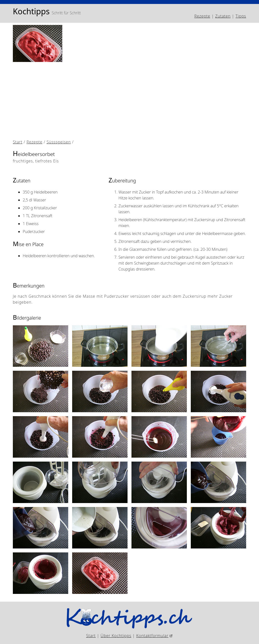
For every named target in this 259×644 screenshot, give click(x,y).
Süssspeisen (59, 142)
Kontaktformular (152, 636)
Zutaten (223, 16)
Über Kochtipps (116, 636)
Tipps (241, 16)
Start (18, 142)
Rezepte (202, 16)
